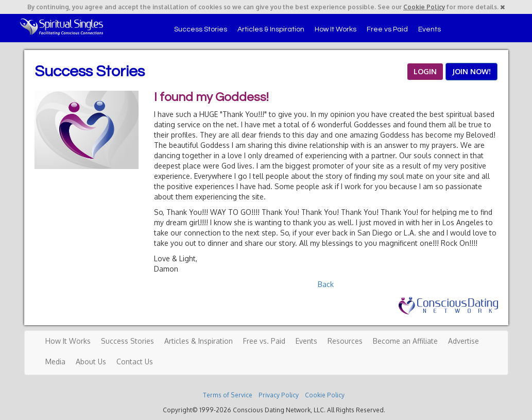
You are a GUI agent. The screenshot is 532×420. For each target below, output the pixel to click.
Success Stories (201, 29)
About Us (91, 362)
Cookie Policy (424, 7)
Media (55, 362)
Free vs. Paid (264, 341)
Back (326, 284)
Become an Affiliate (405, 341)
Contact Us (135, 362)
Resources (345, 341)
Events (430, 29)
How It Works (336, 29)
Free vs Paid (387, 29)
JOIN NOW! (471, 71)
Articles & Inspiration (271, 29)
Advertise (464, 341)
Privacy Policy (279, 395)
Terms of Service (228, 395)
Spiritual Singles (62, 27)
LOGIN (425, 71)
